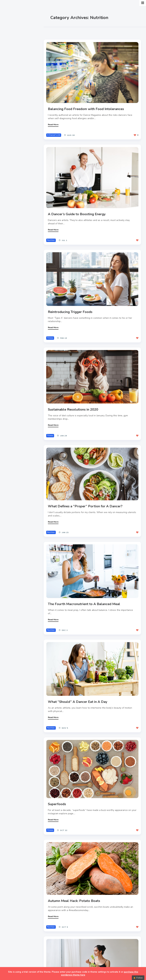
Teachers (13, 84)
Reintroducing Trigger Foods (72, 309)
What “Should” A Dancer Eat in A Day (79, 694)
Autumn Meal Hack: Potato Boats (76, 891)
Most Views (76, 32)
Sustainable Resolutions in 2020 (75, 405)
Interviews (14, 69)
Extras (11, 92)
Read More (55, 123)
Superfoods (59, 795)
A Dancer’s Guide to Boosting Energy (78, 212)
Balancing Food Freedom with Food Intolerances (88, 108)
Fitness (52, 335)
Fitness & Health (18, 77)
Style (10, 53)
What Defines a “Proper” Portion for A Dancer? (87, 501)
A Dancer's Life (55, 134)
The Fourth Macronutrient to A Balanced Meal (86, 598)
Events (11, 61)
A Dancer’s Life (17, 45)
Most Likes (57, 32)
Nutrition (53, 238)
